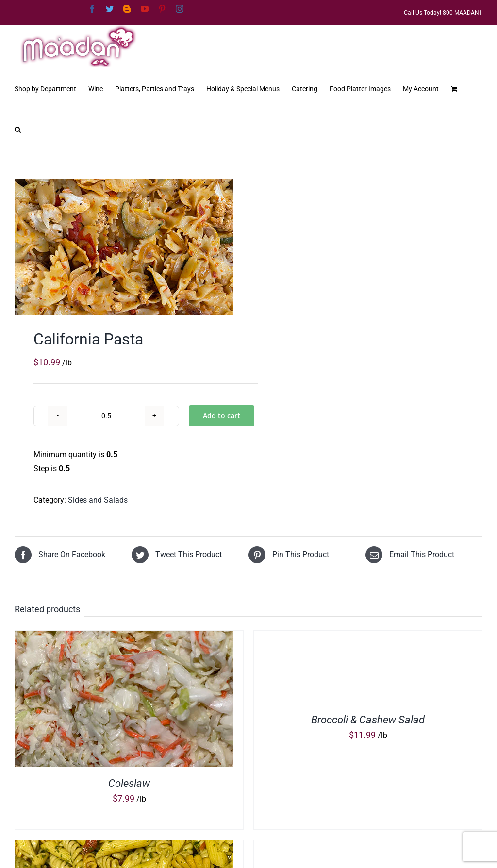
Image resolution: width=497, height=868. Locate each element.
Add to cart (222, 416)
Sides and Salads (98, 500)
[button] (18, 129)
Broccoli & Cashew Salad (368, 720)
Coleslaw (129, 783)
